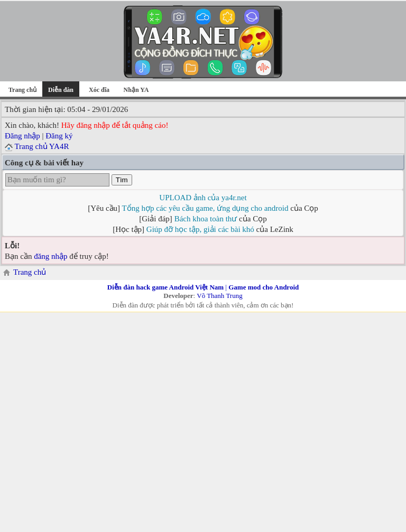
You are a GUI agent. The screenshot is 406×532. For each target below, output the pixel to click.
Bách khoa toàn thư (206, 219)
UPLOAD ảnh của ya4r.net (203, 198)
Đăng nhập (22, 136)
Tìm (122, 180)
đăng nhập (50, 256)
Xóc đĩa (99, 90)
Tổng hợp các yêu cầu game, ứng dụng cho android (205, 208)
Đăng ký (59, 136)
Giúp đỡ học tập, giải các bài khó (200, 229)
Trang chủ (22, 90)
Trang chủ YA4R (41, 146)
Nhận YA (136, 90)
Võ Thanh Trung (219, 296)
